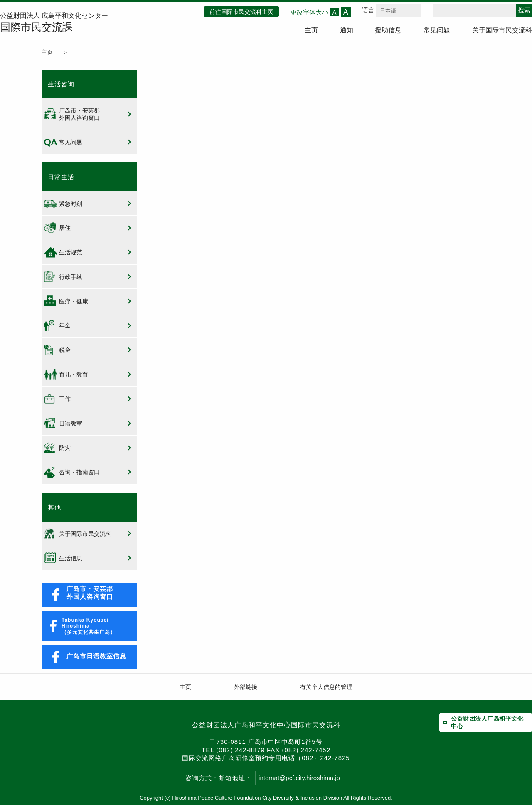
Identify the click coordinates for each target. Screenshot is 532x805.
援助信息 (388, 30)
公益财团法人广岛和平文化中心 (487, 722)
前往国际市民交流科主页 (241, 12)
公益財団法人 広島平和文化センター (54, 23)
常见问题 (437, 30)
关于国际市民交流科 (502, 30)
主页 (311, 30)
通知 (347, 30)
